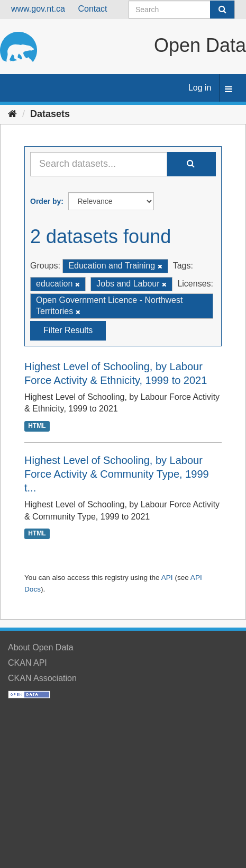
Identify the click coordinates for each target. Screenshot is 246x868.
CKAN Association (42, 678)
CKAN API (28, 663)
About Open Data (41, 647)
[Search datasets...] (99, 164)
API (167, 578)
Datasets (50, 114)
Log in (200, 88)
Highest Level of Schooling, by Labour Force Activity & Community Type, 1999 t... (117, 474)
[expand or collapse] (229, 90)
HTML (37, 426)
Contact (92, 9)
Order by (45, 201)
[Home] (12, 114)
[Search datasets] (182, 10)
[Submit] (222, 10)
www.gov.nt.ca (38, 9)
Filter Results (68, 330)
